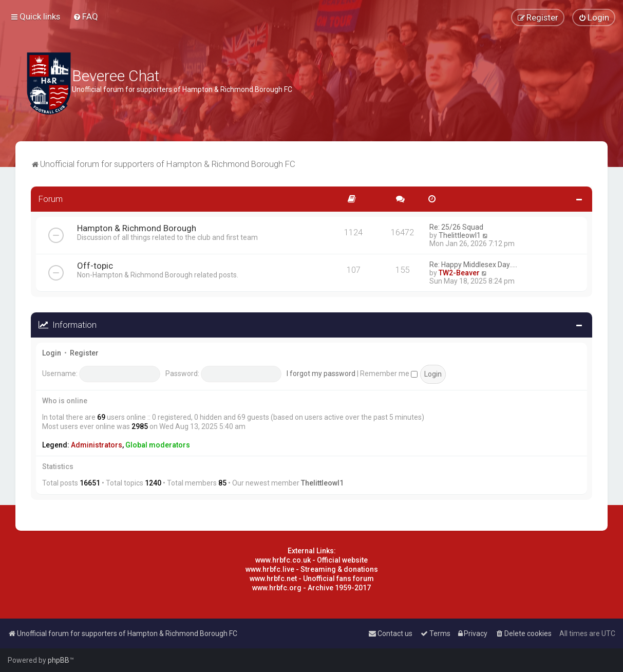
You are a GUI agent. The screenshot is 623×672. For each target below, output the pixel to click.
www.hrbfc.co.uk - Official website (311, 560)
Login (52, 353)
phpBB (59, 660)
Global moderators (158, 445)
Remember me (389, 374)
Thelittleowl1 (460, 235)
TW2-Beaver (459, 273)
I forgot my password (321, 374)
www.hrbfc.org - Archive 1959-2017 (311, 588)
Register (84, 353)
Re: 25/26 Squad (456, 227)
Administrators (97, 445)
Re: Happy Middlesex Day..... (473, 265)
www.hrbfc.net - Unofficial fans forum (312, 578)
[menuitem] (86, 16)
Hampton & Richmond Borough (137, 228)
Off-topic (95, 266)
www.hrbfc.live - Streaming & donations (312, 569)
